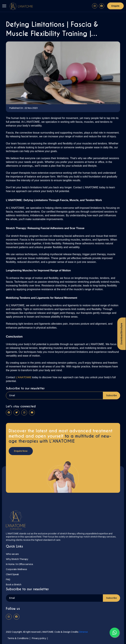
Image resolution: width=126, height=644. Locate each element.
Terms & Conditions (18, 638)
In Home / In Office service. (20, 564)
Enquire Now (21, 451)
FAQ (8, 579)
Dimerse (83, 632)
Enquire (115, 6)
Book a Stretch (14, 585)
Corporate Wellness (16, 569)
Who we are (12, 554)
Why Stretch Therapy (17, 559)
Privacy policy (39, 638)
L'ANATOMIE (24, 377)
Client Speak (12, 574)
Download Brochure (121, 334)
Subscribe (111, 395)
